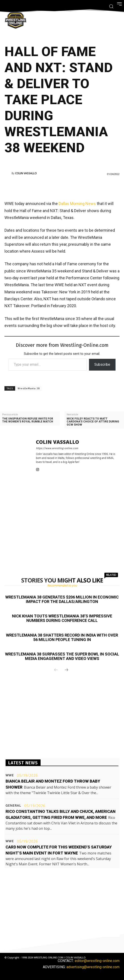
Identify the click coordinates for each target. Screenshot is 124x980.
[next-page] (66, 670)
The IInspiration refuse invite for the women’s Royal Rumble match (28, 420)
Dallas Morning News (77, 204)
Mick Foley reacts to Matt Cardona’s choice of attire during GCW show (93, 422)
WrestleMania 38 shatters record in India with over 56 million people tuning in (62, 637)
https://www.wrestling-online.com (57, 448)
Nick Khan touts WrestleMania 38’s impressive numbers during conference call (62, 618)
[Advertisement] (62, 188)
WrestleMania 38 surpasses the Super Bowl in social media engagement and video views (62, 656)
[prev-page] (56, 670)
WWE (10, 775)
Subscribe (102, 364)
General (13, 806)
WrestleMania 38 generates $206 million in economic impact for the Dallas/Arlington (62, 599)
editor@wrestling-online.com (97, 961)
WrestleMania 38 (29, 389)
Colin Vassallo (26, 173)
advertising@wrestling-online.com (93, 967)
